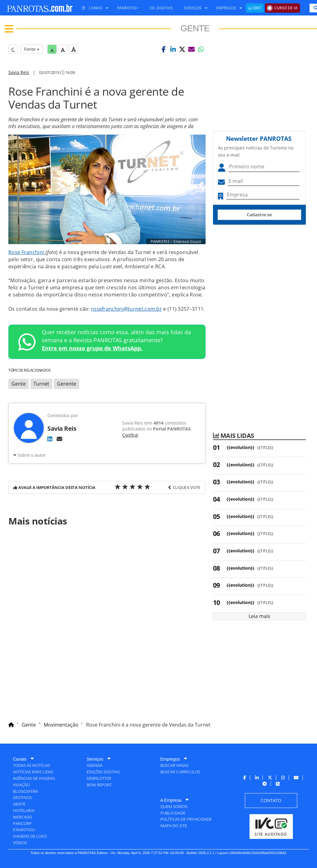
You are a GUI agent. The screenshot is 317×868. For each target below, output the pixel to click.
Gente (19, 384)
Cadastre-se (259, 215)
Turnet (41, 384)
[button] (164, 49)
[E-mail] (59, 439)
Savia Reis (19, 72)
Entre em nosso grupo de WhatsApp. (92, 348)
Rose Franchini (27, 252)
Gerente (67, 384)
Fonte (32, 49)
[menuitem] (93, 8)
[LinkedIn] (50, 439)
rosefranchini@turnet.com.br (126, 309)
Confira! (130, 435)
